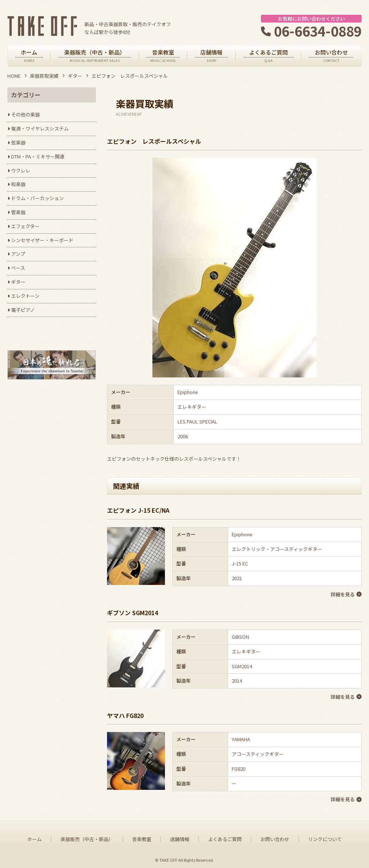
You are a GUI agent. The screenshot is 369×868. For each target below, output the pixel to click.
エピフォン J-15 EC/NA (138, 510)
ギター (75, 76)
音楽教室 (142, 837)
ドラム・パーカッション (37, 198)
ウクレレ (21, 170)
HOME (14, 76)
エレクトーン (25, 296)
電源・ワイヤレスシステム (40, 128)
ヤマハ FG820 (125, 714)
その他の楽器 (25, 114)
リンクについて (325, 837)
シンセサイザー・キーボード (42, 240)
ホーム (35, 837)
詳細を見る (342, 594)
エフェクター (25, 226)
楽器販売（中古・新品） (87, 837)
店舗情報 (180, 837)
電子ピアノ (23, 310)
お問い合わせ (275, 837)
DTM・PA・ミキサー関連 (38, 156)
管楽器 (18, 212)
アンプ (18, 254)
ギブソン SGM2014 (132, 612)
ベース (18, 268)
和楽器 (18, 184)
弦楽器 (18, 142)
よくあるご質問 (225, 837)
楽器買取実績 (44, 76)
